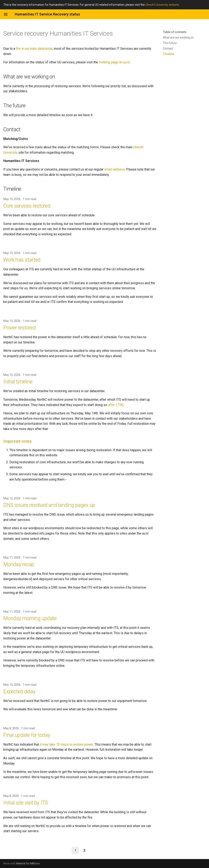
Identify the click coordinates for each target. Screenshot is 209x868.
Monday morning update (30, 618)
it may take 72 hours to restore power (66, 744)
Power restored (19, 328)
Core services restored (27, 206)
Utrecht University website (162, 5)
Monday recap (19, 564)
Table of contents (175, 32)
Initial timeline (18, 382)
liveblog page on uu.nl (114, 62)
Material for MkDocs (28, 863)
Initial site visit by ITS (26, 803)
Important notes (17, 441)
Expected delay (19, 691)
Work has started (22, 260)
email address (115, 169)
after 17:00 (116, 405)
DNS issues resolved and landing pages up (49, 505)
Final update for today (27, 735)
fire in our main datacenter (34, 49)
